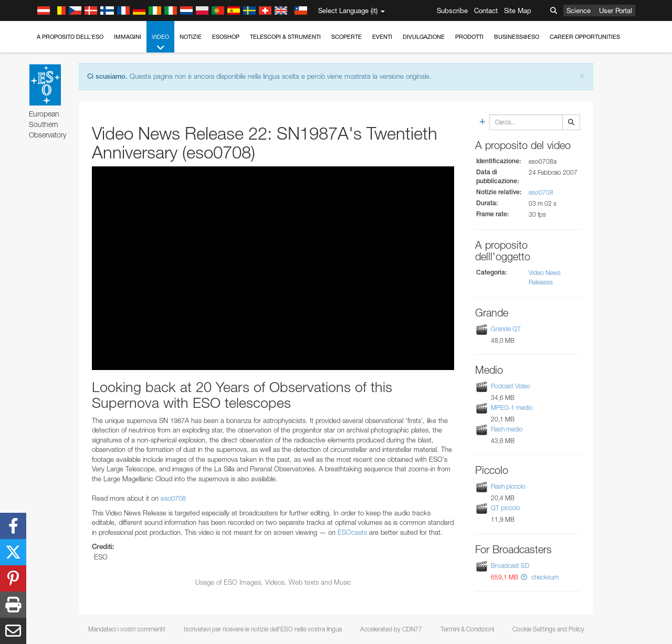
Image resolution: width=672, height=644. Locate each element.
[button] (524, 577)
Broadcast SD (510, 566)
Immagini (128, 37)
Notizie (191, 37)
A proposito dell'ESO (70, 37)
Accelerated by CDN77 (391, 629)
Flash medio (507, 429)
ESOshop (226, 37)
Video (160, 43)
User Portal (616, 10)
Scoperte (346, 37)
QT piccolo (506, 508)
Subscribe (452, 10)
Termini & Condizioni (467, 629)
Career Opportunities (585, 37)
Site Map (518, 10)
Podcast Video (511, 386)
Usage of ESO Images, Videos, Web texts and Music (273, 582)
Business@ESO (517, 37)
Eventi (382, 37)
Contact (486, 10)
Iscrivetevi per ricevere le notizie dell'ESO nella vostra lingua (263, 629)
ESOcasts (352, 532)
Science (579, 10)
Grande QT (506, 329)
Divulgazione (424, 37)
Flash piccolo (508, 486)
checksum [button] (544, 577)
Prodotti (469, 37)
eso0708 (173, 498)
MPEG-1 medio (512, 408)
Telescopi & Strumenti (285, 37)
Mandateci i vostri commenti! (127, 629)
